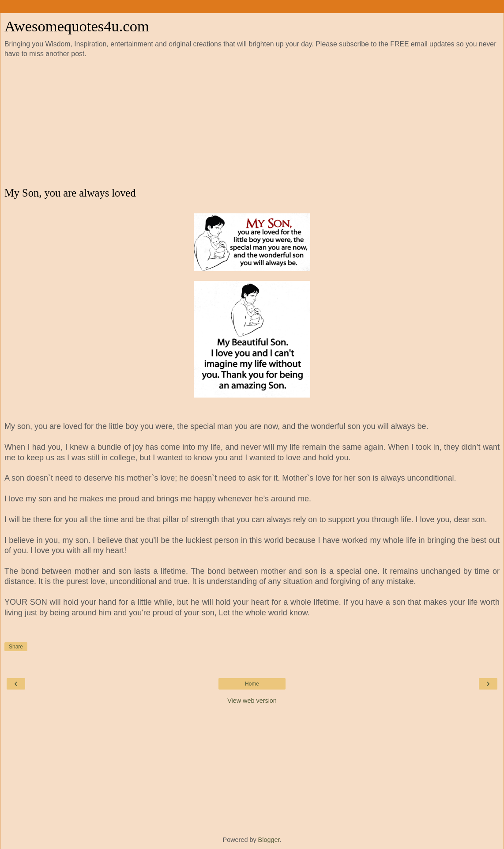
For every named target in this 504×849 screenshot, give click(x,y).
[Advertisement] (252, 123)
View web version (252, 701)
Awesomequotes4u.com (77, 26)
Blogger (269, 840)
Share (16, 647)
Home (252, 684)
